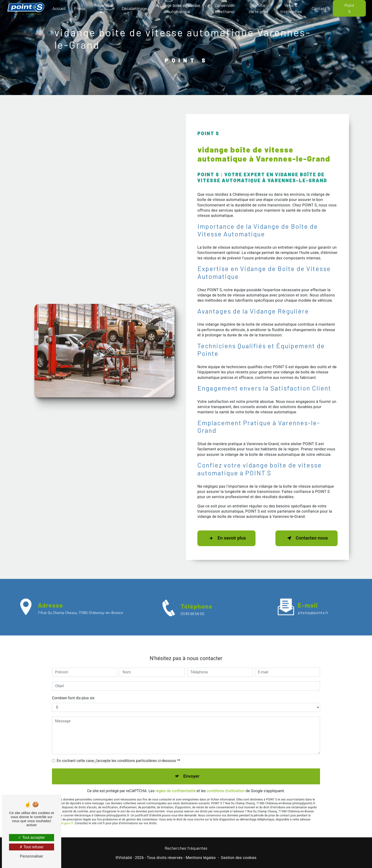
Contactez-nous (307, 538)
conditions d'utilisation (226, 784)
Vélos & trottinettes (291, 8)
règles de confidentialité (176, 784)
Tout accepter (31, 837)
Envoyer (191, 770)
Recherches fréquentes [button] (186, 848)
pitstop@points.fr (313, 606)
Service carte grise (259, 8)
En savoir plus (226, 538)
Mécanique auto (103, 8)
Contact (319, 8)
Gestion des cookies (239, 858)
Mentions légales (201, 858)
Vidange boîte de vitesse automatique (179, 8)
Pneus (80, 8)
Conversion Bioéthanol (225, 8)
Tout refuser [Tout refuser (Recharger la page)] (32, 847)
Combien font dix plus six (73, 691)
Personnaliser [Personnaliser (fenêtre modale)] (32, 856)
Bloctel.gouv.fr (64, 817)
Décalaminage (134, 8)
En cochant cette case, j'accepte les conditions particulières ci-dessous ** (119, 754)
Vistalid (125, 858)
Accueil (59, 8)
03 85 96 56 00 (192, 620)
